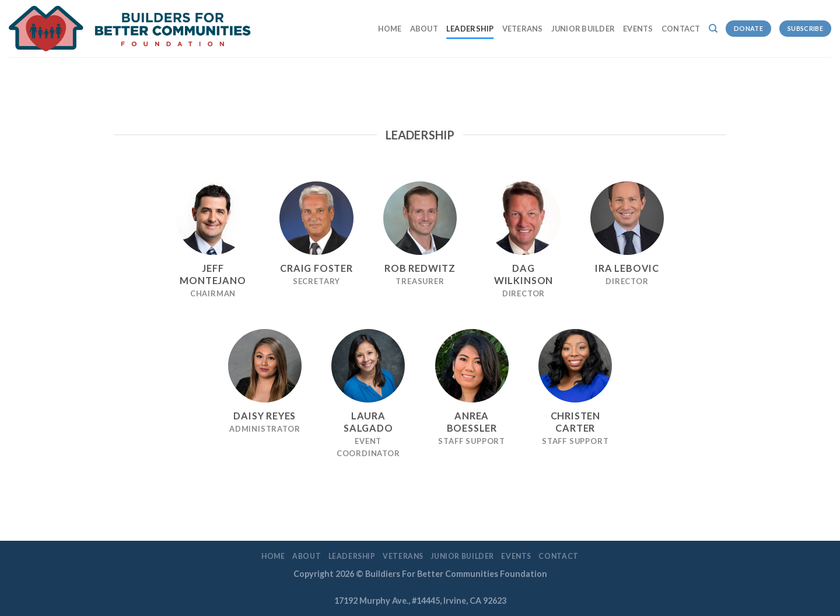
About (424, 29)
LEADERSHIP (470, 29)
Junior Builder (583, 29)
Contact (681, 29)
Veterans (523, 29)
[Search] (713, 29)
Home (390, 29)
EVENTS (638, 29)
